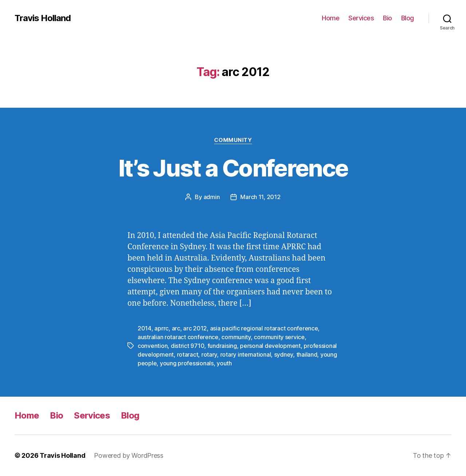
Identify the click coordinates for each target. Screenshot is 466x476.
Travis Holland (43, 18)
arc (176, 328)
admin (212, 197)
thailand (307, 354)
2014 (145, 328)
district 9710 (188, 346)
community (236, 337)
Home (331, 18)
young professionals (187, 363)
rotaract (188, 354)
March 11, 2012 (260, 197)
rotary (209, 354)
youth (224, 363)
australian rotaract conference (178, 337)
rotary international (246, 354)
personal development (270, 346)
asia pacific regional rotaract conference (264, 328)
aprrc (161, 328)
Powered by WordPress (129, 455)
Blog (408, 18)
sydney (284, 354)
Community (233, 140)
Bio (388, 18)
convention (153, 346)
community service (279, 337)
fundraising (222, 346)
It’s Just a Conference (233, 168)
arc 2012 (195, 328)
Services (361, 18)
